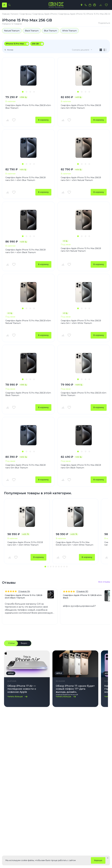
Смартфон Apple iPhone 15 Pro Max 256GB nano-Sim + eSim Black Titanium (25, 251)
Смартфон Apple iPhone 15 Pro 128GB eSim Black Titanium (24, 597)
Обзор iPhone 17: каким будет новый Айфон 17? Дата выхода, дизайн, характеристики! (75, 690)
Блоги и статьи (52, 762)
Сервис (24, 774)
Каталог (7, 751)
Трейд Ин (25, 783)
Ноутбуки (7, 766)
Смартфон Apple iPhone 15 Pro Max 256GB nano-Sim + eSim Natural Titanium (81, 179)
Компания (52, 751)
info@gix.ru (11, 810)
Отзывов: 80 (82, 592)
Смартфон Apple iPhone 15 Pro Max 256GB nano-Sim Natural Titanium (81, 250)
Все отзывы (104, 582)
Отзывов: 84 (24, 592)
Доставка (25, 766)
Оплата (24, 770)
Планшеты (7, 762)
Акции (23, 787)
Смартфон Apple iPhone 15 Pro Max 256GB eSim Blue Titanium (28, 107)
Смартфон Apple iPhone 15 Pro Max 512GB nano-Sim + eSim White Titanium (75, 544)
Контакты (50, 770)
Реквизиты (51, 766)
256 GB (35, 44)
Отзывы (24, 762)
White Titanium (70, 31)
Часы (5, 770)
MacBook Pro (73, 779)
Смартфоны (8, 758)
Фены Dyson (72, 766)
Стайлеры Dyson (74, 770)
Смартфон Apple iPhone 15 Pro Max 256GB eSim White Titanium (84, 394)
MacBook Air (72, 783)
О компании (51, 758)
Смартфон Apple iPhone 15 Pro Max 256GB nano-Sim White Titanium (81, 107)
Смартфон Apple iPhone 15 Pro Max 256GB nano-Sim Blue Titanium (25, 466)
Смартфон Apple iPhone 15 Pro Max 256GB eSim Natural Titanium (28, 322)
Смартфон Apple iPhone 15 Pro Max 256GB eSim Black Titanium (28, 394)
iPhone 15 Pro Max (15, 44)
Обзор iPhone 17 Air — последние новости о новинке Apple (22, 689)
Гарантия (25, 779)
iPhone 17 (71, 758)
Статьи (11, 643)
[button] (23, 92)
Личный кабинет (28, 758)
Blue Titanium (51, 31)
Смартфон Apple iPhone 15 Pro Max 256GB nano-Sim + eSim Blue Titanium (25, 179)
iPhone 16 (71, 762)
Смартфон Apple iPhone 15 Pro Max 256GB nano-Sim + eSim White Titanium (81, 322)
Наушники (7, 774)
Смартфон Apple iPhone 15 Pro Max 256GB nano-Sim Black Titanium (81, 466)
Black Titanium (32, 31)
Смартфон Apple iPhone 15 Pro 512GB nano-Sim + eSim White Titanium (25, 544)
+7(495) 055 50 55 (14, 805)
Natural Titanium (12, 31)
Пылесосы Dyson (75, 774)
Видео (24, 643)
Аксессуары (8, 779)
